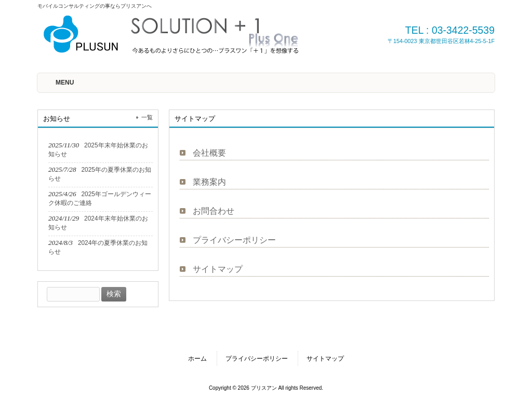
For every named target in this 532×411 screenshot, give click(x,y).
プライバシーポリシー (234, 240)
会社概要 (209, 153)
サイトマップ (218, 269)
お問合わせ (214, 211)
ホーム (197, 359)
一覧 (147, 117)
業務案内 (209, 182)
